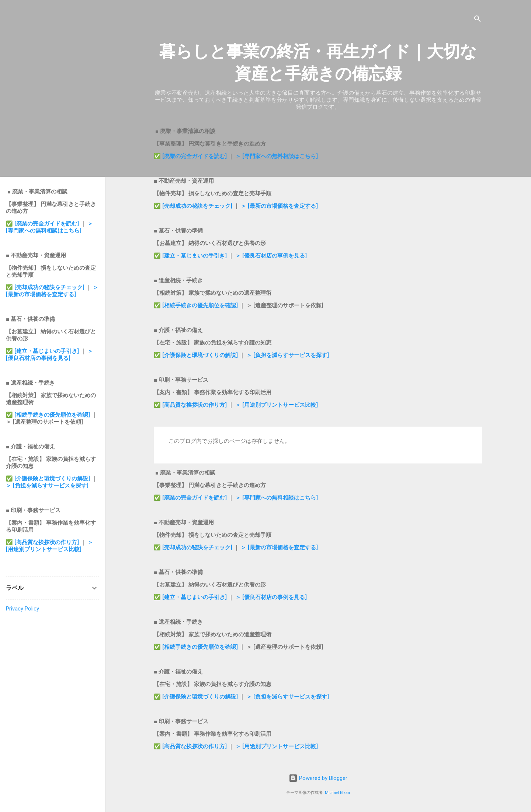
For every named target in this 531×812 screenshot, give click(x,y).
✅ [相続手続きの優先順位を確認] (197, 305)
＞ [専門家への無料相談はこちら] (277, 156)
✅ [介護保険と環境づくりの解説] (197, 355)
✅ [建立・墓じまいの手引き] (190, 256)
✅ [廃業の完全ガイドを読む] (191, 156)
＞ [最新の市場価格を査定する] (279, 206)
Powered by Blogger (318, 778)
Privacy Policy (22, 609)
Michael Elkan (337, 793)
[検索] (478, 20)
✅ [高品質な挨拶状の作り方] (191, 405)
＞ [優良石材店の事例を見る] (271, 256)
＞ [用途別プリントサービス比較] (277, 405)
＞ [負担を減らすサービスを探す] (288, 355)
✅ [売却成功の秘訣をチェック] (193, 206)
